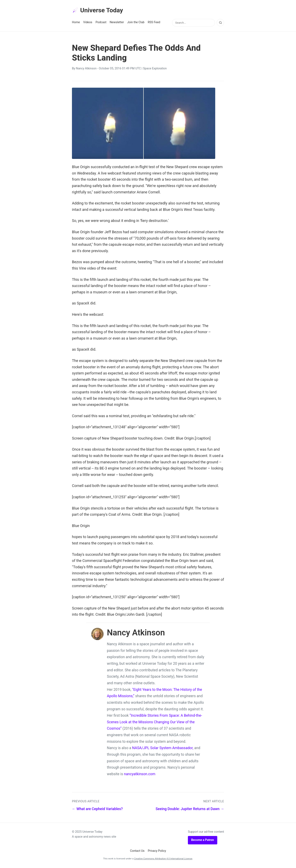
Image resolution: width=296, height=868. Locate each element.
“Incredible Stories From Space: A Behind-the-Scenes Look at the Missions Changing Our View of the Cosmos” (154, 723)
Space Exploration (155, 69)
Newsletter (117, 23)
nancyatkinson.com (140, 775)
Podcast (101, 23)
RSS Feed (154, 23)
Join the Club (136, 23)
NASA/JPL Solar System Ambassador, (163, 749)
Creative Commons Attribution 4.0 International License (163, 859)
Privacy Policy (157, 851)
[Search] (220, 23)
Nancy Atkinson (86, 69)
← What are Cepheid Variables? (97, 809)
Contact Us (137, 851)
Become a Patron (203, 841)
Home (76, 23)
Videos (88, 23)
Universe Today (99, 10)
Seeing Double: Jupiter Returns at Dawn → (190, 809)
